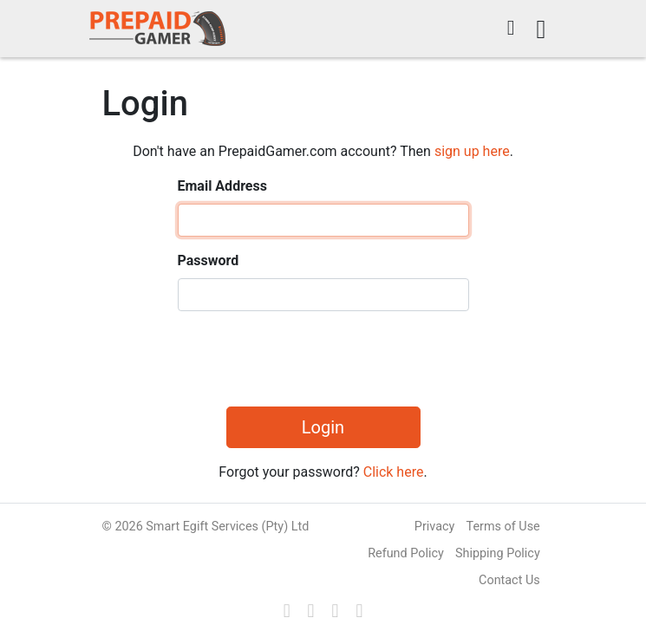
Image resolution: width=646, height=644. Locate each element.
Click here (394, 472)
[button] (511, 29)
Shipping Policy (498, 553)
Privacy (435, 527)
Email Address (222, 186)
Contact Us (509, 580)
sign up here (472, 151)
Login (323, 427)
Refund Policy (406, 553)
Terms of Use (503, 527)
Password (209, 260)
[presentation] (310, 359)
